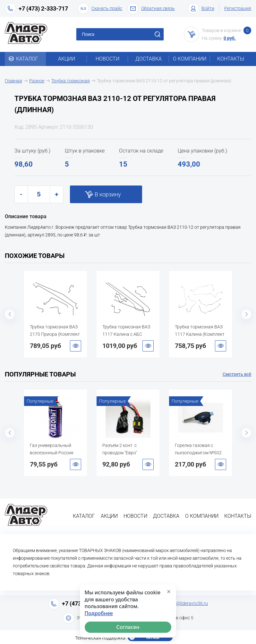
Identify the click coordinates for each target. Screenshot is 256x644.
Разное (37, 81)
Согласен (128, 627)
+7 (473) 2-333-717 (43, 8)
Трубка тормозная (71, 81)
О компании (190, 59)
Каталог (26, 59)
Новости (107, 59)
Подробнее (99, 613)
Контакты (231, 59)
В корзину (108, 194)
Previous (10, 314)
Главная (13, 81)
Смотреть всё (237, 374)
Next (246, 314)
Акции (67, 59)
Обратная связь (151, 8)
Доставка (149, 59)
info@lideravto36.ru (188, 603)
